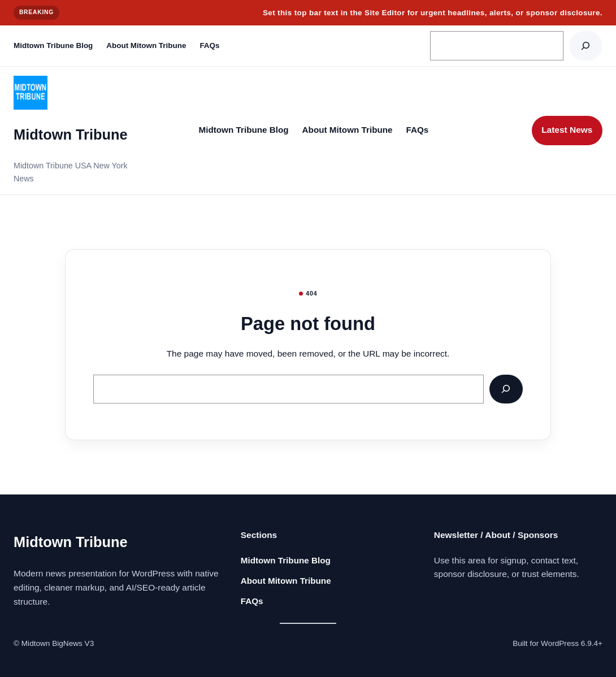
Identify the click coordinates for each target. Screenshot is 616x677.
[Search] (586, 45)
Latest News (567, 130)
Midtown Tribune (71, 134)
